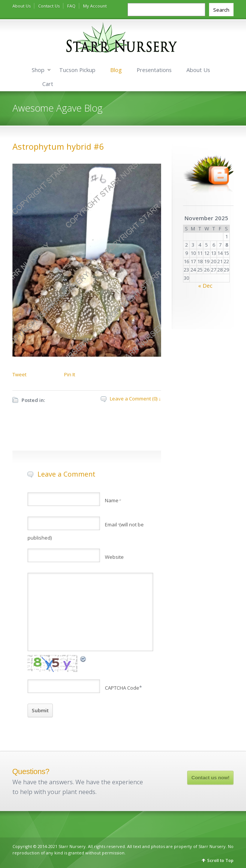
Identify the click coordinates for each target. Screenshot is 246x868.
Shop (38, 70)
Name (113, 500)
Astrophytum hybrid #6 (58, 146)
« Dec (205, 286)
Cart (48, 84)
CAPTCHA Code (122, 688)
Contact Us (49, 6)
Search (221, 10)
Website (114, 557)
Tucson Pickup (77, 70)
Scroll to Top (220, 860)
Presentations (154, 70)
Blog (116, 70)
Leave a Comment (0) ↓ (135, 399)
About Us (22, 6)
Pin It (70, 374)
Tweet (19, 374)
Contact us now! (210, 778)
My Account (95, 6)
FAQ (71, 6)
